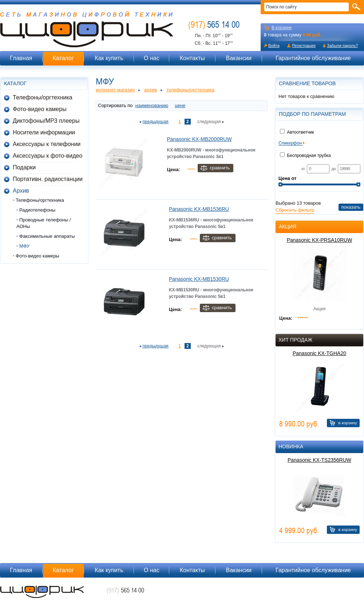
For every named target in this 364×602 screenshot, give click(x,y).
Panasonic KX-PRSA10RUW (320, 240)
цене (180, 105)
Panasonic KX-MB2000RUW (199, 139)
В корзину (348, 423)
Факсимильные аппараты (47, 236)
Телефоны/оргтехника (43, 97)
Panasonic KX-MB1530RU (199, 279)
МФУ (24, 246)
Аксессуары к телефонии (47, 144)
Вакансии (239, 58)
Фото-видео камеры (40, 109)
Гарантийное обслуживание (313, 58)
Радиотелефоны (37, 210)
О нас (152, 58)
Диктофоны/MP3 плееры (46, 121)
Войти (274, 46)
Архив (21, 191)
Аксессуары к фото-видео (48, 156)
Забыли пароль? (342, 46)
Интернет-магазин (115, 90)
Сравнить (220, 168)
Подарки (24, 167)
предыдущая (156, 122)
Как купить (109, 58)
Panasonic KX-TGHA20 (319, 353)
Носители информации (44, 132)
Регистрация (304, 46)
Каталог (63, 58)
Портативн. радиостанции (48, 179)
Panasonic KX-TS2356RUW (319, 460)
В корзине (282, 28)
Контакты (192, 58)
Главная (21, 58)
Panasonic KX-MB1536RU (199, 209)
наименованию (152, 105)
